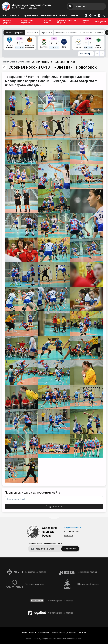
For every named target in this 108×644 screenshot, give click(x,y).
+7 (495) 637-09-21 (73, 532)
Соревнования (30, 15)
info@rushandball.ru (73, 528)
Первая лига (86, 22)
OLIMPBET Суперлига (7, 22)
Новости (14, 15)
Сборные (99, 33)
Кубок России (86, 33)
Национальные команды (54, 15)
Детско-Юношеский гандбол (66, 22)
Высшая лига (48, 22)
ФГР (4, 15)
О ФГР (25, 633)
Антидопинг (101, 22)
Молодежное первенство (27, 22)
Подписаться (54, 506)
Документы (71, 633)
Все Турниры (86, 54)
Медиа (74, 15)
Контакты (69, 536)
